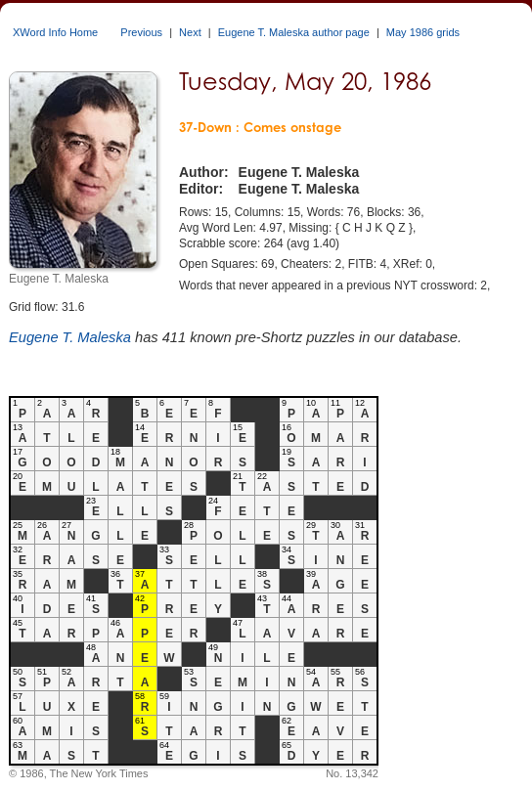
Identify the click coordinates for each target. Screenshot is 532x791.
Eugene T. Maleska (70, 337)
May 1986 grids (423, 32)
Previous (141, 32)
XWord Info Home (55, 32)
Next (190, 32)
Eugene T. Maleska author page (294, 32)
